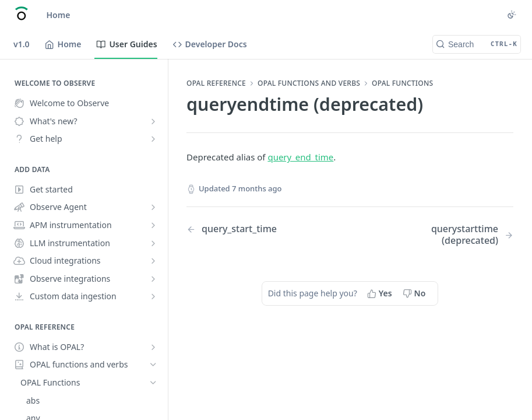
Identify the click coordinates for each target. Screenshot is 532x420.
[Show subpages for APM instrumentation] (153, 225)
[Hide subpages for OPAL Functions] (153, 383)
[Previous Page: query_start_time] (256, 229)
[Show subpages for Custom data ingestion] (153, 296)
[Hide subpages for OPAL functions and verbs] (153, 365)
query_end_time (300, 157)
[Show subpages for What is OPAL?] (153, 347)
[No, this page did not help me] (415, 293)
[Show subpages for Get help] (153, 139)
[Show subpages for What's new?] (153, 121)
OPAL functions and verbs (309, 83)
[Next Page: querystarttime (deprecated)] (443, 235)
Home (59, 15)
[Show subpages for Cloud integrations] (153, 261)
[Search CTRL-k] (477, 44)
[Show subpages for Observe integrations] (153, 279)
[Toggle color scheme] (512, 15)
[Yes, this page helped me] (381, 293)
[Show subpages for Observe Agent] (153, 207)
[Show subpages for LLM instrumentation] (153, 243)
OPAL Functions (402, 83)
